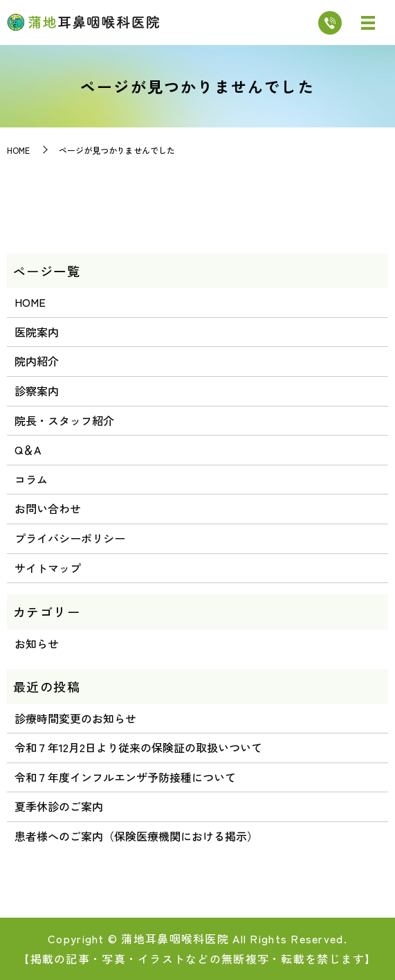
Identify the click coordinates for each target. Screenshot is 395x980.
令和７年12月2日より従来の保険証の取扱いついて (138, 747)
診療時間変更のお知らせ (75, 718)
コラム (31, 479)
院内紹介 (37, 361)
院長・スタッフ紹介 (64, 420)
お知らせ (37, 643)
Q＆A (28, 449)
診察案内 (37, 391)
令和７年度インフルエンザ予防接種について (125, 777)
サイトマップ (48, 568)
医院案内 (37, 332)
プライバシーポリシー (70, 538)
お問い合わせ (48, 508)
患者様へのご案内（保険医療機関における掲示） (136, 836)
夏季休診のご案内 (59, 806)
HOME (18, 150)
